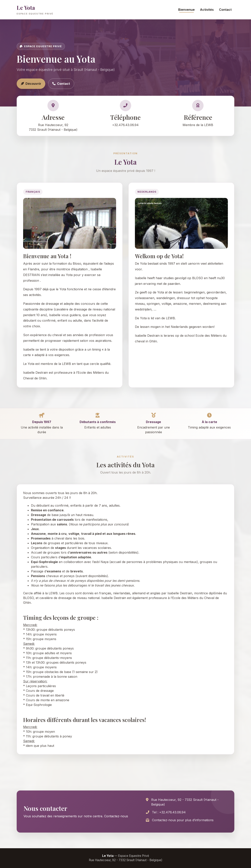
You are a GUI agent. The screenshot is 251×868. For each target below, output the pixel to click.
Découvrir (31, 84)
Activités (207, 10)
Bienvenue (186, 10)
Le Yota (35, 10)
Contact (225, 10)
